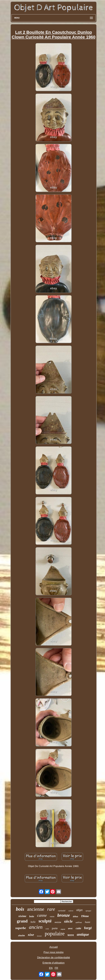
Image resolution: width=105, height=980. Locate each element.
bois (20, 909)
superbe (21, 928)
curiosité (62, 911)
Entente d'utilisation (54, 963)
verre (52, 916)
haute (88, 922)
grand (22, 921)
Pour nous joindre (53, 952)
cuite (78, 928)
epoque (88, 911)
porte (55, 928)
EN (51, 968)
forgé (88, 928)
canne (42, 915)
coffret (79, 923)
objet (79, 910)
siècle (68, 921)
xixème (22, 916)
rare (51, 909)
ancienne (36, 909)
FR (56, 968)
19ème (85, 916)
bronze (64, 915)
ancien (36, 927)
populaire (55, 934)
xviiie (58, 922)
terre (71, 935)
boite (32, 916)
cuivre (71, 911)
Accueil (54, 947)
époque (39, 936)
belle (33, 922)
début (75, 916)
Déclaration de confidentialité (54, 958)
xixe (31, 935)
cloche (21, 936)
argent (63, 929)
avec (70, 928)
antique (83, 934)
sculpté (45, 921)
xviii (47, 929)
